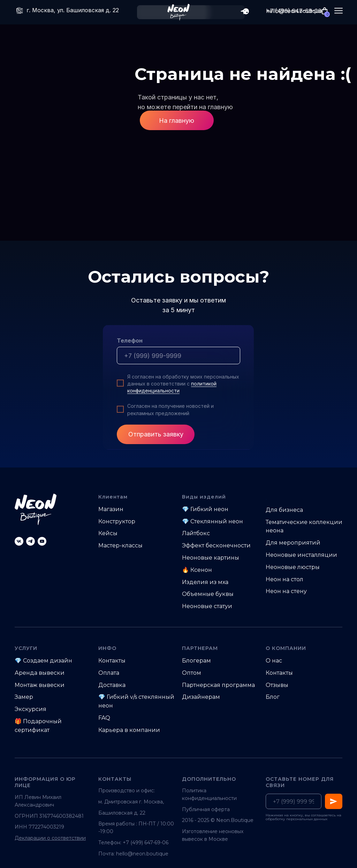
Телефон (130, 341)
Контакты (112, 661)
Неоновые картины (211, 558)
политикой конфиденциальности (172, 387)
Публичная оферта (206, 809)
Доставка (112, 685)
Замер (24, 697)
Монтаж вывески (40, 685)
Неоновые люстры (293, 567)
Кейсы (108, 533)
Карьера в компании (129, 730)
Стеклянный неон (217, 521)
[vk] (19, 541)
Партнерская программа (218, 685)
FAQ (104, 718)
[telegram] (31, 541)
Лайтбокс (196, 533)
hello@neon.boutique (142, 854)
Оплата (109, 673)
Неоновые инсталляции (301, 555)
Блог (273, 697)
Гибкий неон (209, 509)
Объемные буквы (208, 594)
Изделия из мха (205, 582)
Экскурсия (31, 709)
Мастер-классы (120, 545)
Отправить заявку (156, 434)
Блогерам (196, 661)
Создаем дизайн (48, 661)
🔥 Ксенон (197, 570)
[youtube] (42, 541)
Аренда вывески (40, 673)
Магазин (111, 509)
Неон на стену (286, 591)
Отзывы (277, 685)
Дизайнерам (201, 697)
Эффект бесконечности (216, 545)
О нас (274, 661)
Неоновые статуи (207, 606)
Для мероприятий (293, 543)
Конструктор (117, 521)
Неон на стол (284, 579)
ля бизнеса (287, 510)
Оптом (192, 673)
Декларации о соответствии (50, 838)
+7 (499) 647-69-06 (294, 11)
